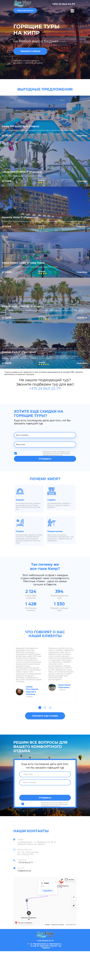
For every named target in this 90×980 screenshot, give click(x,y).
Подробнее (82, 136)
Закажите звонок (30, 51)
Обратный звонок (25, 11)
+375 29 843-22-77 (63, 4)
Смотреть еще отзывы (45, 716)
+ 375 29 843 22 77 (25, 863)
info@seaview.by (24, 871)
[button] (40, 708)
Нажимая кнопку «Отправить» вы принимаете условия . (56, 453)
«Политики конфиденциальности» (56, 454)
